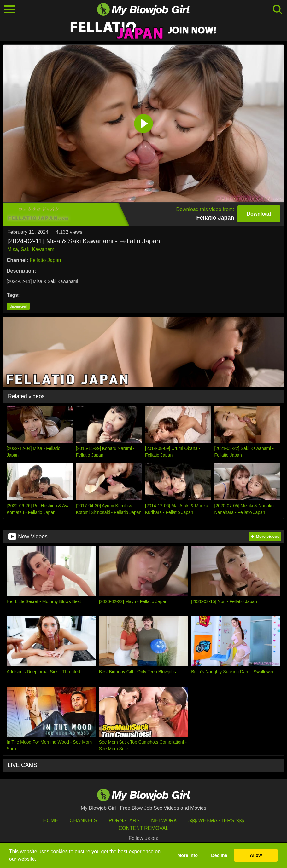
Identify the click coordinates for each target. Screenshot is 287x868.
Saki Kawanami (38, 249)
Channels (83, 821)
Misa (13, 249)
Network (164, 821)
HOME (50, 821)
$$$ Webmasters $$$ (216, 821)
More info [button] (187, 855)
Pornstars (124, 821)
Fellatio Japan (45, 260)
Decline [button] (219, 855)
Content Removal (144, 828)
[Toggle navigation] (9, 9)
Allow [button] (256, 855)
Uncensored (18, 306)
